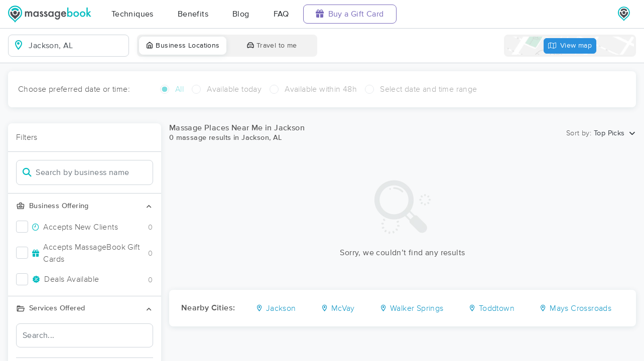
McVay (338, 308)
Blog (241, 14)
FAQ (281, 14)
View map (570, 46)
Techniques (133, 14)
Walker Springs (411, 308)
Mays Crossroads (575, 308)
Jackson (276, 308)
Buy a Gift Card (350, 14)
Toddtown (491, 308)
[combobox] (77, 46)
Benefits (193, 14)
